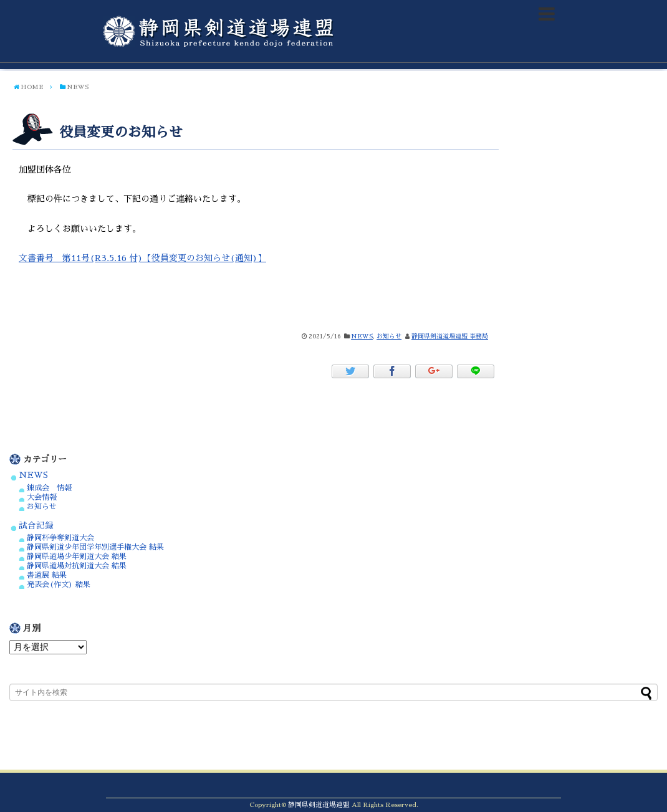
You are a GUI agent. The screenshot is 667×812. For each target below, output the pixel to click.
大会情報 (42, 497)
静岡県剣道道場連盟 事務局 (450, 337)
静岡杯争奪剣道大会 (60, 538)
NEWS (362, 337)
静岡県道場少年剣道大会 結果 (77, 556)
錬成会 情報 (49, 488)
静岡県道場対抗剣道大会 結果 (77, 566)
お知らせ (389, 337)
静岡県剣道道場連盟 (319, 805)
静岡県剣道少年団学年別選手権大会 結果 (95, 547)
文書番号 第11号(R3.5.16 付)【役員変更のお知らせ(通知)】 (142, 258)
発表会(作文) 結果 (59, 585)
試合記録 (36, 526)
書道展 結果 (47, 575)
